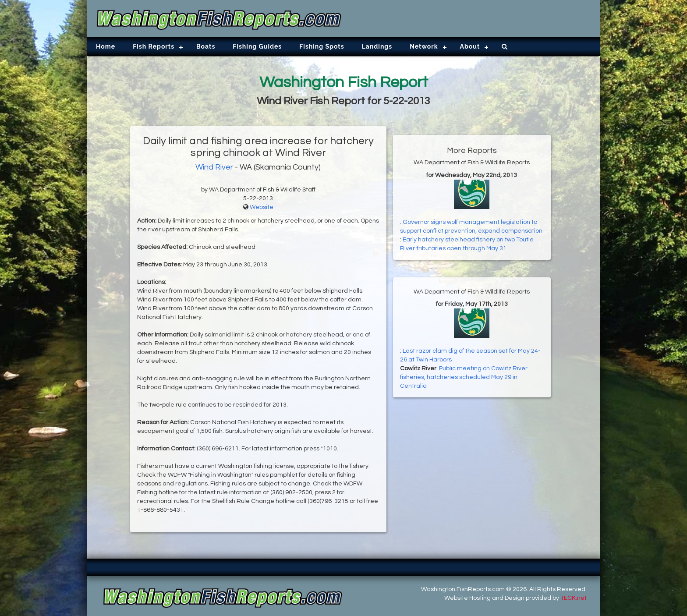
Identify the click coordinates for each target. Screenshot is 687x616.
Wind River (214, 167)
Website (262, 207)
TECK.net (574, 598)
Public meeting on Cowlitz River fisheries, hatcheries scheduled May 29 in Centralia (464, 377)
